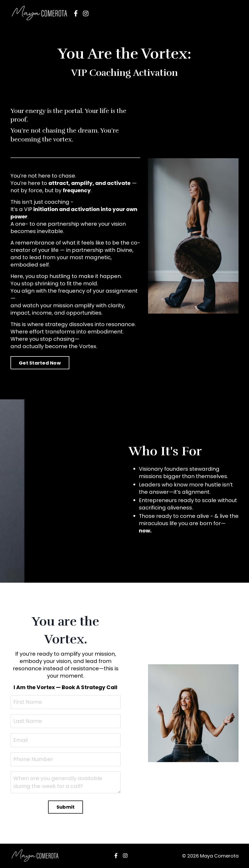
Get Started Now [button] (40, 363)
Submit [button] (66, 807)
